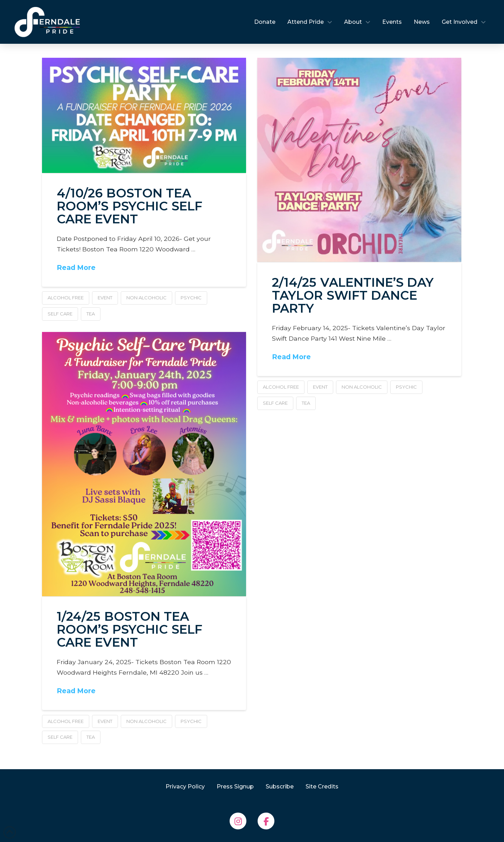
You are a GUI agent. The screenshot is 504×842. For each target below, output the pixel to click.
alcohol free (66, 298)
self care (60, 314)
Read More (76, 267)
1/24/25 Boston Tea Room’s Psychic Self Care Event (129, 629)
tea (91, 314)
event (105, 298)
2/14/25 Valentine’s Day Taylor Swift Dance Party (353, 295)
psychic (191, 298)
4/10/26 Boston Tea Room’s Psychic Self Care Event (129, 206)
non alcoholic (146, 298)
